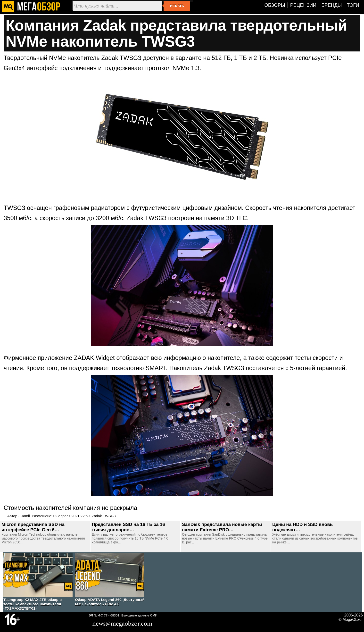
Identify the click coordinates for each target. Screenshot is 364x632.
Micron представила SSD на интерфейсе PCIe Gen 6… (33, 527)
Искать (177, 6)
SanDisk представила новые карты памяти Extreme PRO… (222, 527)
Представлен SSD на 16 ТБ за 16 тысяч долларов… (128, 527)
